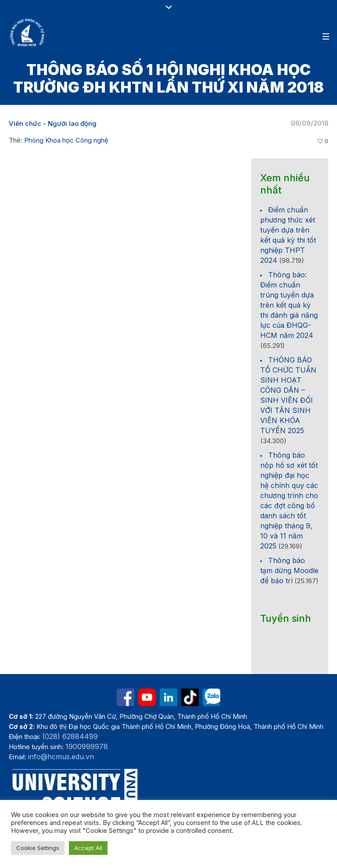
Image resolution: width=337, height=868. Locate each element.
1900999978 (87, 746)
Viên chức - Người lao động (53, 124)
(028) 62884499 (70, 736)
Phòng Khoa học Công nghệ (66, 140)
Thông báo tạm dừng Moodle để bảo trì (289, 570)
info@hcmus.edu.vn (61, 757)
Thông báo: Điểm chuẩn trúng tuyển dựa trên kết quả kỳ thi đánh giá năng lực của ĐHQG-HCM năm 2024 (289, 305)
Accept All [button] (88, 848)
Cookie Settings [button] (38, 848)
